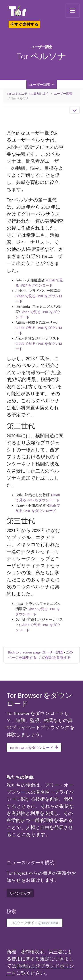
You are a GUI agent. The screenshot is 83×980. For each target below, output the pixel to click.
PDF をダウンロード (37, 285)
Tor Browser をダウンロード (34, 747)
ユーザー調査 (63, 94)
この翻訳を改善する (55, 657)
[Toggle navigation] (73, 11)
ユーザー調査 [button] (40, 85)
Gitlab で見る (26, 296)
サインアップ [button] (20, 893)
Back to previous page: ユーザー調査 (36, 652)
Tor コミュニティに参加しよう (28, 94)
